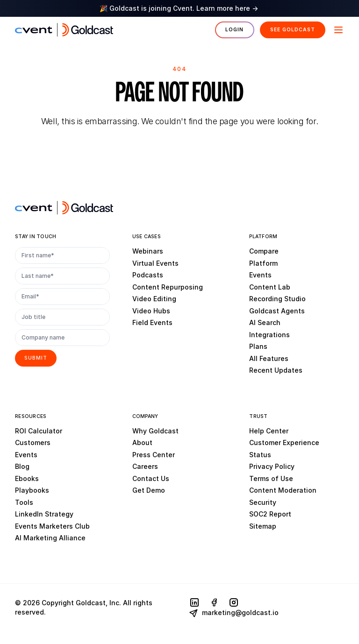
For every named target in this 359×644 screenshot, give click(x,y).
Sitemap (263, 526)
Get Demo (149, 490)
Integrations (269, 335)
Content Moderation (283, 490)
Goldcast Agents (277, 311)
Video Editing (154, 299)
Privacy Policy (272, 466)
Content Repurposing (168, 287)
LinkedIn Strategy (44, 514)
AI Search (265, 322)
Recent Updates (276, 370)
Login (234, 30)
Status (260, 455)
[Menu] (337, 30)
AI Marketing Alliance (50, 538)
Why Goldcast (155, 431)
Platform (263, 263)
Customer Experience (284, 442)
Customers (33, 442)
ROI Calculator (39, 431)
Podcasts (148, 275)
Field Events (152, 322)
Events (260, 275)
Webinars (148, 251)
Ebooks (27, 478)
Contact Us (151, 478)
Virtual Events (155, 263)
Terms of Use (271, 478)
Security (263, 502)
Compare (264, 251)
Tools (24, 502)
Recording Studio (277, 299)
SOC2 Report (270, 514)
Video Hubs (151, 311)
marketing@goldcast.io (234, 613)
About (142, 442)
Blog (22, 466)
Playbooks (32, 490)
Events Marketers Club (52, 526)
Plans (258, 346)
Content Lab (270, 287)
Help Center (269, 431)
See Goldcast (293, 30)
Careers (145, 466)
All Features (269, 358)
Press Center (154, 455)
